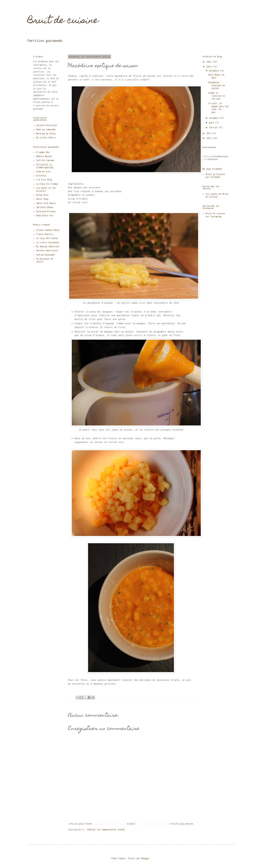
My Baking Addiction (48, 246)
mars (212, 123)
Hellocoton (213, 159)
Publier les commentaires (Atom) (106, 830)
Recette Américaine (47, 250)
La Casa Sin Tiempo (47, 184)
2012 (209, 138)
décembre (215, 71)
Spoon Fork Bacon (46, 203)
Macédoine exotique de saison (217, 85)
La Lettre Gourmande (48, 242)
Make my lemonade (46, 129)
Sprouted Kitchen (46, 211)
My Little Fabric (46, 138)
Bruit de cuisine (63, 21)
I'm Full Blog (44, 180)
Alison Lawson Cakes (48, 230)
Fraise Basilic (45, 234)
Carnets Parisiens (47, 125)
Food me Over (44, 172)
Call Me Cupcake (45, 160)
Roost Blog (42, 199)
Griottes (41, 176)
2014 (209, 67)
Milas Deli (42, 195)
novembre (215, 118)
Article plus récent (80, 824)
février (214, 127)
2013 (209, 133)
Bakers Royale (44, 156)
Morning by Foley (46, 133)
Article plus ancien (182, 824)
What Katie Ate (45, 215)
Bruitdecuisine (221, 156)
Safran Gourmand (45, 255)
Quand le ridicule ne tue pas (217, 96)
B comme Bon (43, 152)
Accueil (131, 824)
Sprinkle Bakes (45, 207)
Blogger (146, 858)
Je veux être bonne (47, 238)
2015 (209, 62)
